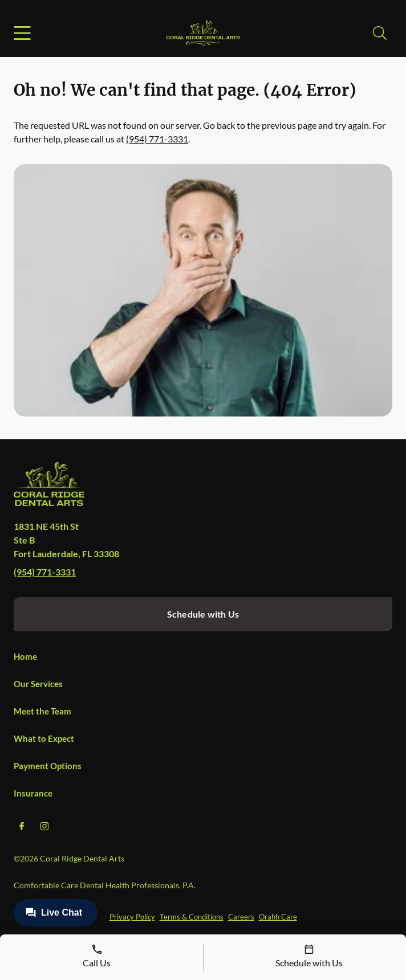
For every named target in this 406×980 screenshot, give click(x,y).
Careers (241, 917)
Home (25, 656)
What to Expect (44, 738)
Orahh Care (278, 917)
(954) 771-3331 (157, 139)
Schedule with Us (203, 614)
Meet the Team (42, 711)
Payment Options (48, 766)
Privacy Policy (132, 917)
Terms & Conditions (192, 917)
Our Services (38, 684)
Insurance (33, 793)
